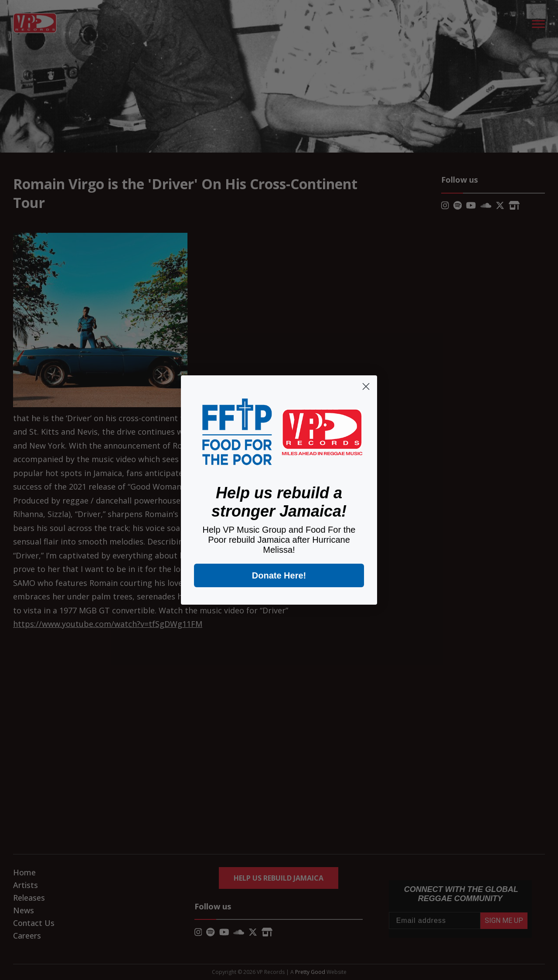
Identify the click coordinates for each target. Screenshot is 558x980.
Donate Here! (279, 575)
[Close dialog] (366, 386)
